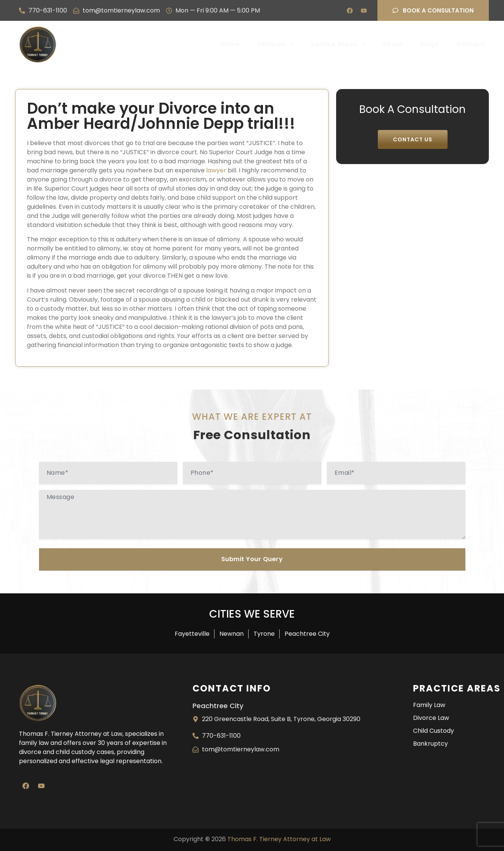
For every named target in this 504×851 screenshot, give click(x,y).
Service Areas (338, 44)
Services (275, 44)
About (393, 44)
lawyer (216, 170)
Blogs (430, 44)
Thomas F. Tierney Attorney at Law (279, 839)
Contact (471, 44)
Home (230, 44)
